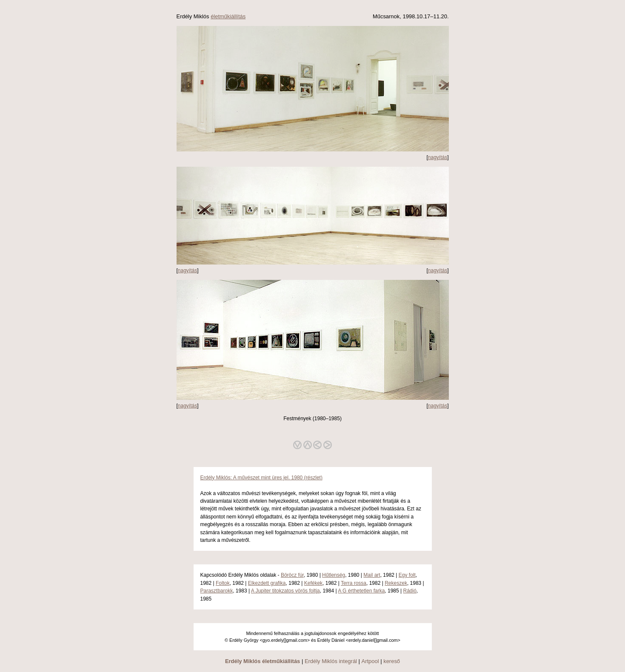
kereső (392, 661)
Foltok (223, 583)
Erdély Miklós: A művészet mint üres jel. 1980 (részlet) (261, 478)
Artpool (370, 661)
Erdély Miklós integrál (331, 661)
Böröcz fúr (292, 575)
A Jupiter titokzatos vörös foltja (285, 591)
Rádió (410, 591)
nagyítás (438, 157)
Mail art (372, 575)
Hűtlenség (334, 575)
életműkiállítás (228, 16)
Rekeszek (396, 583)
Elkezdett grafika (267, 583)
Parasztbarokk (217, 591)
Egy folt (407, 575)
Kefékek (313, 583)
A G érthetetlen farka (361, 591)
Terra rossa (354, 583)
